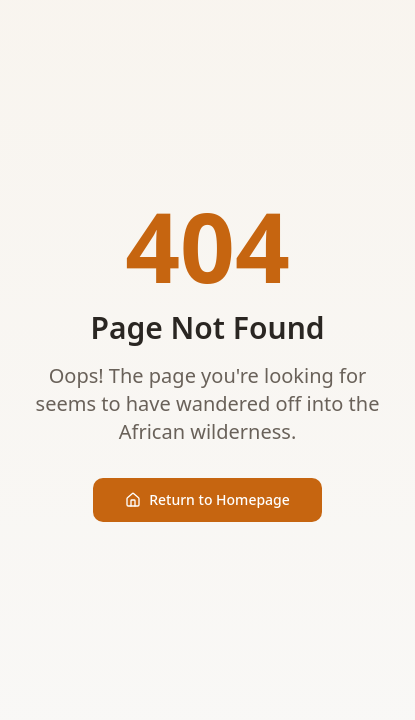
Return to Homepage (207, 499)
